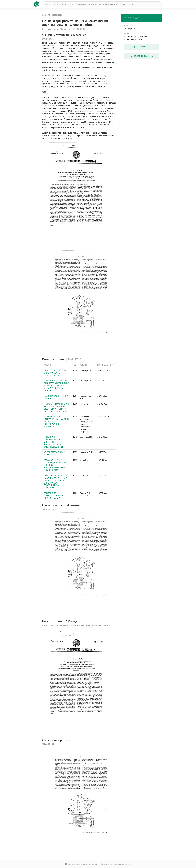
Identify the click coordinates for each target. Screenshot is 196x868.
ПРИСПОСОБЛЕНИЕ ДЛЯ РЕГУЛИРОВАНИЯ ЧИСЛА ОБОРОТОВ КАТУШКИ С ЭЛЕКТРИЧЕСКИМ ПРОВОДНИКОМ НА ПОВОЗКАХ (55, 482)
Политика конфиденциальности (81, 864)
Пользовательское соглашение (115, 864)
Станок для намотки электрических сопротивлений (55, 373)
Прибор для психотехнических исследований (54, 496)
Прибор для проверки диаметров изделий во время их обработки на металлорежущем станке (56, 386)
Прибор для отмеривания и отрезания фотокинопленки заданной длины (53, 442)
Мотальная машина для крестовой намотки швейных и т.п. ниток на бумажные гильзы (57, 408)
